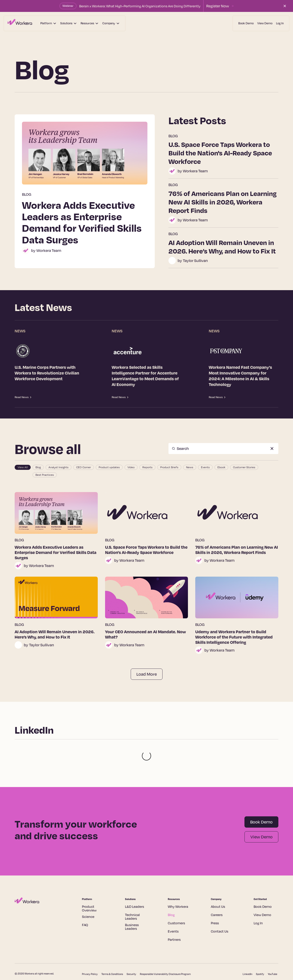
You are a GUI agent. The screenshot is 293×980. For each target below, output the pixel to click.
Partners (174, 921)
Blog (171, 896)
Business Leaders (132, 908)
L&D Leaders (134, 888)
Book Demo (246, 23)
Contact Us (220, 913)
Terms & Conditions (112, 956)
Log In (280, 23)
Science (88, 898)
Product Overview (89, 890)
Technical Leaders (132, 898)
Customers (176, 905)
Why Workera (178, 888)
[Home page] (39, 882)
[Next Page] (147, 674)
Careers (217, 896)
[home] (20, 23)
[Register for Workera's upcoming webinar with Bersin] (220, 6)
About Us (218, 888)
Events (173, 913)
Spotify (260, 956)
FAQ (85, 906)
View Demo (265, 23)
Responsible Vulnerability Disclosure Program (165, 956)
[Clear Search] (272, 449)
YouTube (273, 956)
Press (215, 905)
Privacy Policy (90, 956)
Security (131, 956)
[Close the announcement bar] (285, 6)
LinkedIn (247, 956)
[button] (48, 23)
